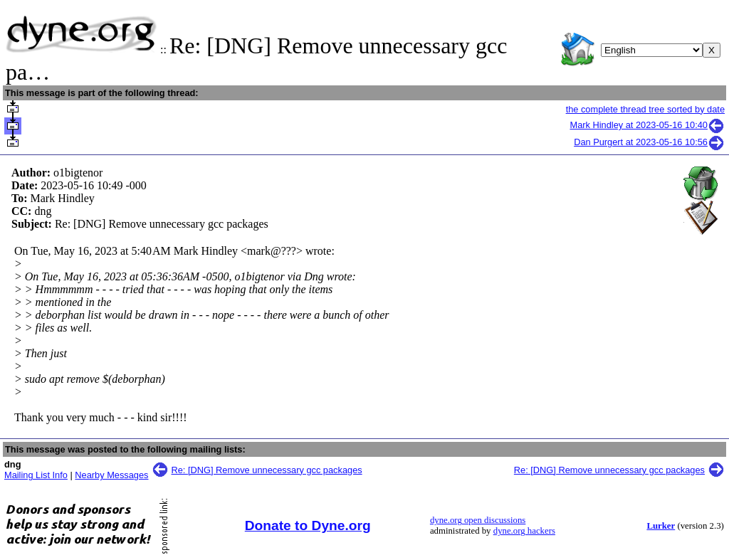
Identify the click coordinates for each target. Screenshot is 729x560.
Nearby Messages (111, 475)
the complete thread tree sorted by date (645, 109)
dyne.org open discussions (478, 520)
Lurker (661, 526)
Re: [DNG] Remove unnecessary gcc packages (267, 470)
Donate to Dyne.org (308, 525)
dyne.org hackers (524, 531)
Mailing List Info (36, 475)
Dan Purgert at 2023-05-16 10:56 (649, 142)
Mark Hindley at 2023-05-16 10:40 (648, 125)
